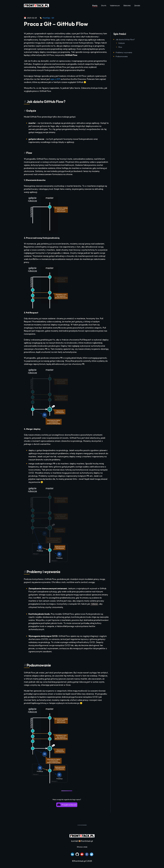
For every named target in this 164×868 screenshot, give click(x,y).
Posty (95, 5)
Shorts (104, 5)
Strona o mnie (82, 847)
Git (53, 18)
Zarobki (137, 5)
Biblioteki (127, 5)
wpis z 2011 (55, 79)
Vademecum (115, 5)
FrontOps (46, 18)
